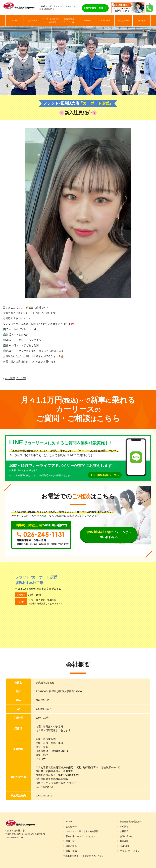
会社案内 (142, 21)
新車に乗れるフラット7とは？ (69, 21)
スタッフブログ (66, 6)
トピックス (53, 6)
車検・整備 (71, 851)
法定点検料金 (124, 21)
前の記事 (10, 378)
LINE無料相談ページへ (105, 475)
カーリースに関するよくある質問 (51, 21)
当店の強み (105, 21)
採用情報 (124, 827)
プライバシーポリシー (131, 851)
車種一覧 (87, 21)
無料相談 (124, 841)
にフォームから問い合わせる (109, 534)
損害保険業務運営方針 (131, 822)
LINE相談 (124, 846)
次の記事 (21, 378)
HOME (43, 6)
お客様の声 (33, 21)
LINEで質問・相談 (94, 8)
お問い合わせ (126, 836)
